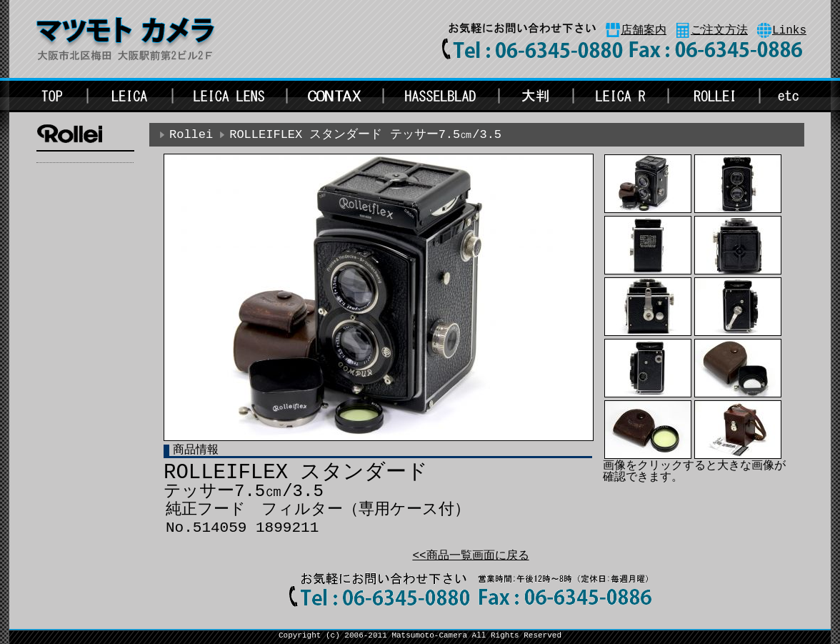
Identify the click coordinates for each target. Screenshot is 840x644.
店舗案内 (644, 31)
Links (789, 31)
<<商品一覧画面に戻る (470, 556)
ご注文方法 (719, 31)
